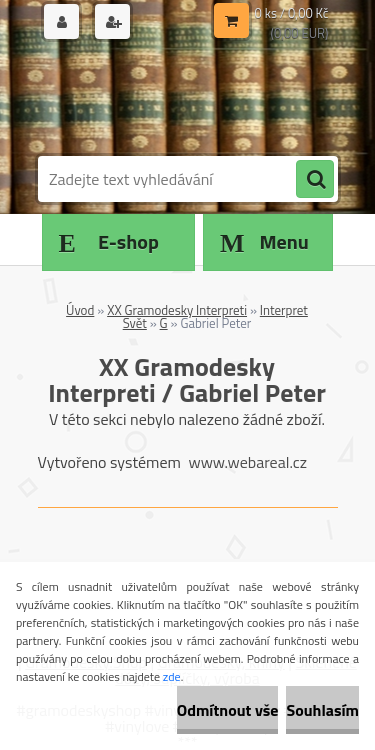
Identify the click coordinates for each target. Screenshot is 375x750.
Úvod (80, 310)
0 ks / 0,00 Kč (292, 13)
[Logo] (175, 98)
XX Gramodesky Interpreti (177, 310)
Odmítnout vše (228, 710)
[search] (315, 180)
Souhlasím (322, 710)
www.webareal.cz (247, 462)
